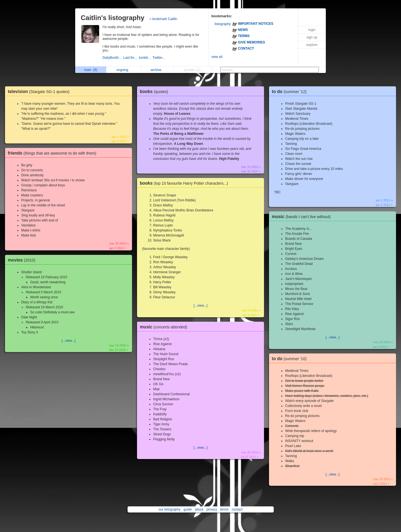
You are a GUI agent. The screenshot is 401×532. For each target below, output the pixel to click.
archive (157, 70)
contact (237, 509)
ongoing (124, 70)
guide (188, 509)
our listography (169, 509)
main (91, 70)
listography (223, 24)
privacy (212, 509)
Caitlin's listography (113, 18)
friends (53, 153)
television (40, 91)
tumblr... (146, 58)
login (312, 30)
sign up (312, 37)
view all (217, 57)
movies (23, 260)
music (165, 327)
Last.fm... (131, 58)
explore (312, 45)
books (155, 91)
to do (291, 91)
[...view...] (69, 341)
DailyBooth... (113, 58)
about (199, 509)
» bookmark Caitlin (163, 19)
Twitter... (159, 58)
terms (224, 509)
